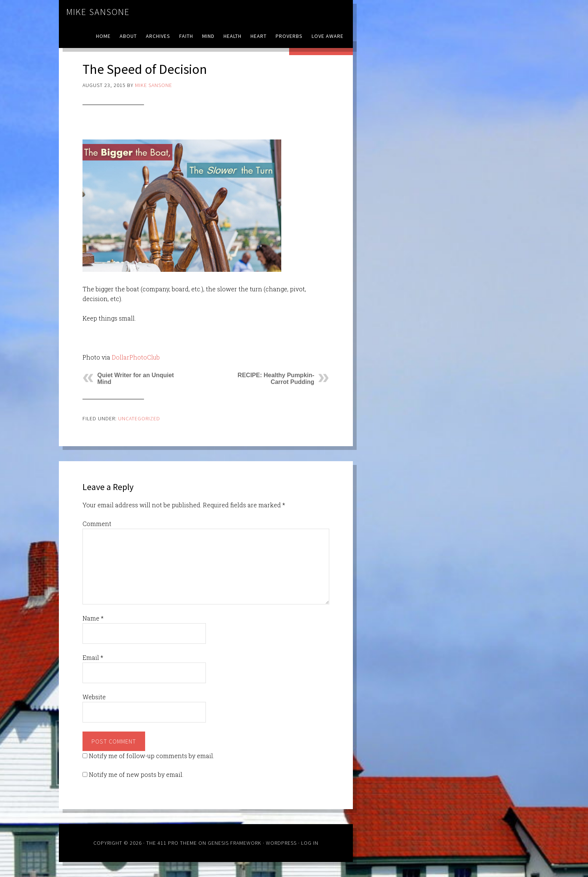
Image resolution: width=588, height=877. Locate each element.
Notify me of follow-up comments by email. (151, 756)
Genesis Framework (235, 843)
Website (94, 697)
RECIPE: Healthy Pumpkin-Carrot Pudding (276, 379)
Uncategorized (139, 418)
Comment (97, 524)
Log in (310, 843)
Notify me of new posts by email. (136, 774)
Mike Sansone (98, 12)
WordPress (281, 843)
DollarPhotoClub (136, 357)
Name (93, 618)
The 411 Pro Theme (172, 843)
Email (93, 657)
